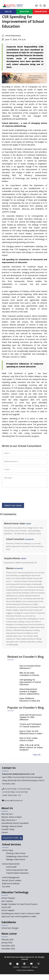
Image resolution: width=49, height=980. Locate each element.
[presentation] (22, 496)
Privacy (35, 967)
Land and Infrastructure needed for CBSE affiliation (31, 717)
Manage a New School (16, 859)
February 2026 (7, 939)
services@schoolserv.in (13, 800)
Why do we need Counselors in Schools (29, 674)
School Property (8, 898)
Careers (16, 967)
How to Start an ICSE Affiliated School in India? (31, 732)
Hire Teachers (7, 901)
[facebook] (10, 964)
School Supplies (8, 910)
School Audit (11, 867)
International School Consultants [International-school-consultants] (15, 823)
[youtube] (31, 964)
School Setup (8, 850)
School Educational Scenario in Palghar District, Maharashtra (29, 691)
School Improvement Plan (17, 870)
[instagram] (39, 964)
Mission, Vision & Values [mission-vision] (12, 817)
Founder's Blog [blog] (8, 829)
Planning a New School (16, 853)
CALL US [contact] (8, 11)
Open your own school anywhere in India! (19, 916)
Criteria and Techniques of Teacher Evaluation (30, 725)
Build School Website (11, 884)
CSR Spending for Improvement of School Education (30, 682)
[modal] (43, 875)
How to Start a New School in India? (28, 739)
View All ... (37, 755)
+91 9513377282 (10, 789)
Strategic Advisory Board (12, 826)
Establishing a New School (17, 856)
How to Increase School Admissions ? (30, 667)
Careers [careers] (5, 832)
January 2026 (7, 942)
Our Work (6, 887)
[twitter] (17, 964)
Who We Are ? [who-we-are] (7, 814)
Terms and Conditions (25, 970)
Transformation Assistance (17, 873)
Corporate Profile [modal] (12, 838)
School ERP (6, 907)
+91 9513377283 (24, 789)
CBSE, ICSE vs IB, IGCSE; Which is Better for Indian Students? (31, 747)
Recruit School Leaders (12, 880)
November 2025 (8, 949)
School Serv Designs (10, 928)
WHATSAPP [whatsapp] (24, 11)
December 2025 (8, 946)
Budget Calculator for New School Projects (19, 904)
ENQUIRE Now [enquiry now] (41, 11)
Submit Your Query (13, 505)
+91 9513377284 (8, 792)
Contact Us (26, 967)
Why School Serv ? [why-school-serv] (9, 820)
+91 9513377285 (22, 792)
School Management (11, 877)
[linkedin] (24, 964)
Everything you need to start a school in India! (20, 913)
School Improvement (11, 864)
